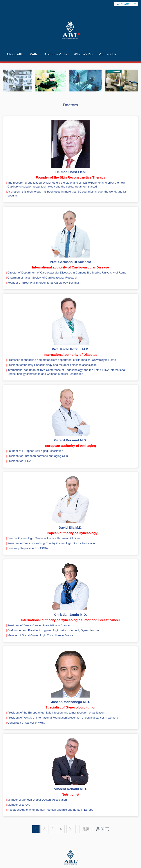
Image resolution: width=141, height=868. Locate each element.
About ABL (15, 54)
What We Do (83, 54)
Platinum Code (56, 54)
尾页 (86, 829)
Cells (34, 54)
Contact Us (108, 54)
